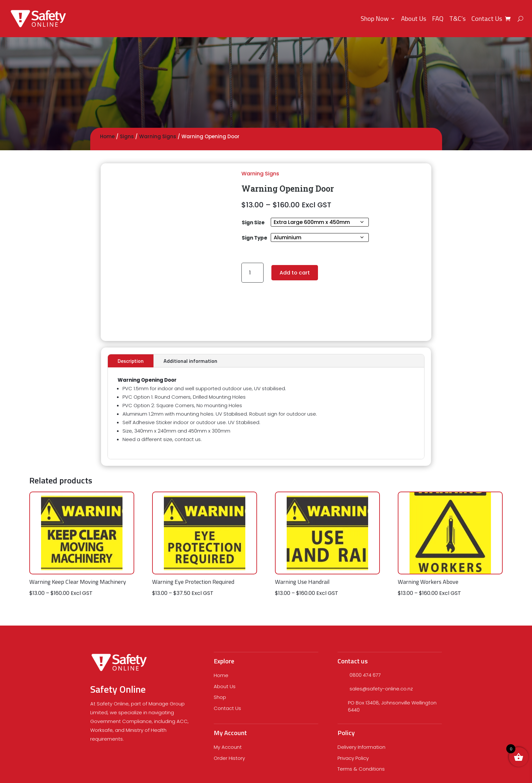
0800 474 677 (365, 675)
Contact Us (487, 18)
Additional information (190, 361)
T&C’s (457, 18)
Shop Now (375, 18)
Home (107, 136)
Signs (127, 136)
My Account (228, 747)
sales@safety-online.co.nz (381, 689)
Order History (229, 758)
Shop (220, 697)
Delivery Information (361, 747)
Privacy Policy (353, 758)
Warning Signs (158, 136)
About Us (414, 18)
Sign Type (254, 238)
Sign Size (253, 222)
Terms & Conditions (361, 769)
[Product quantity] (253, 273)
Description (131, 361)
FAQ (438, 18)
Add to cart (295, 273)
